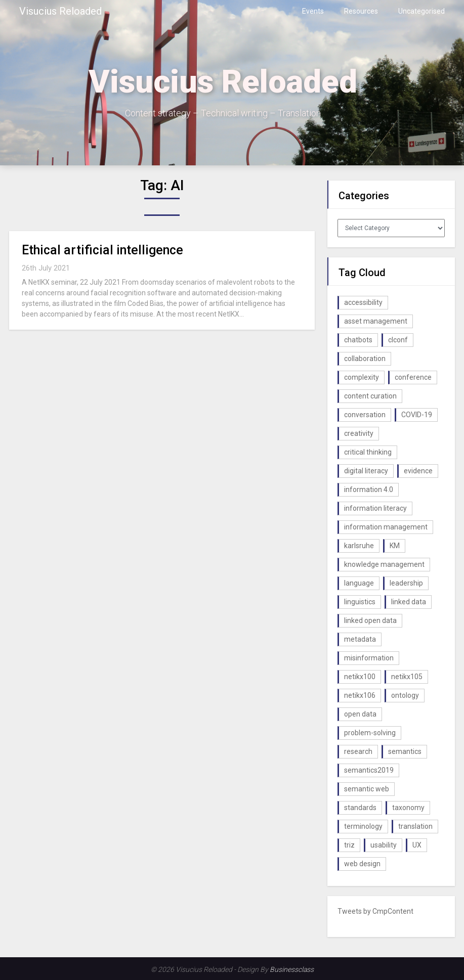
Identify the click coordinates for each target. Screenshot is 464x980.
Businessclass (292, 969)
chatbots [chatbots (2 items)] (358, 340)
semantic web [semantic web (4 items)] (367, 789)
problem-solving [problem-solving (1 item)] (370, 733)
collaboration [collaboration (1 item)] (365, 359)
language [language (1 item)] (359, 583)
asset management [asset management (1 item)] (376, 321)
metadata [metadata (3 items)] (360, 639)
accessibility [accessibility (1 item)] (363, 302)
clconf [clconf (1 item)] (398, 340)
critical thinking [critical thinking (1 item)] (368, 452)
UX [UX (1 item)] (417, 845)
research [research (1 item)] (358, 751)
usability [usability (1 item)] (384, 845)
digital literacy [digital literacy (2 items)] (366, 471)
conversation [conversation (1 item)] (365, 415)
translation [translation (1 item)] (415, 826)
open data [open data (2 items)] (360, 714)
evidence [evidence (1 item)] (418, 471)
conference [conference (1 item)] (413, 377)
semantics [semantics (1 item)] (405, 751)
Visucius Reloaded (60, 11)
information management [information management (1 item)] (386, 527)
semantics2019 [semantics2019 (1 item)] (369, 770)
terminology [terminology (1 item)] (363, 826)
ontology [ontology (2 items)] (405, 695)
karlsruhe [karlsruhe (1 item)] (359, 546)
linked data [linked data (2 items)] (409, 602)
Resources (361, 11)
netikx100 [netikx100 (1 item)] (360, 677)
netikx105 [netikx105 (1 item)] (407, 677)
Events (313, 11)
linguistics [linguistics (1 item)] (360, 602)
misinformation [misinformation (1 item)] (369, 658)
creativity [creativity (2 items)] (359, 433)
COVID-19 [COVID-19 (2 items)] (417, 415)
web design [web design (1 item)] (362, 864)
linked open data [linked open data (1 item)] (370, 620)
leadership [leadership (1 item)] (406, 583)
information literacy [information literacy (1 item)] (375, 508)
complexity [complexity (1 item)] (362, 377)
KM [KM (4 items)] (395, 546)
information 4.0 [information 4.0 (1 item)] (369, 489)
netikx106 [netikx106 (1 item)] (360, 695)
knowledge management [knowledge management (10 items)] (384, 564)
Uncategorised (421, 11)
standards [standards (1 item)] (360, 808)
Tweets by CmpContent (375, 911)
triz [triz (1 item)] (349, 845)
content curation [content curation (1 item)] (370, 396)
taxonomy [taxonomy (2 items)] (408, 808)
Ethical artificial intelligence (102, 250)
